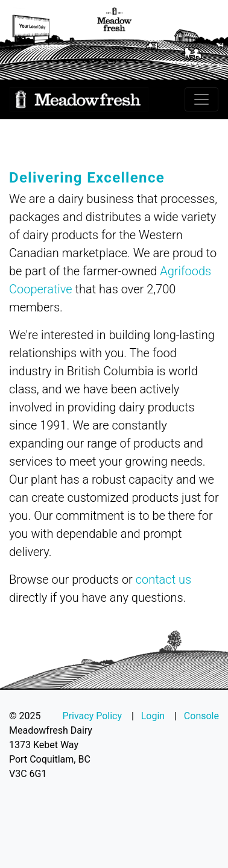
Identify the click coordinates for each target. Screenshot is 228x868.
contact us (163, 579)
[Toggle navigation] (201, 99)
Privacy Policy (93, 716)
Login (153, 716)
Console (201, 716)
